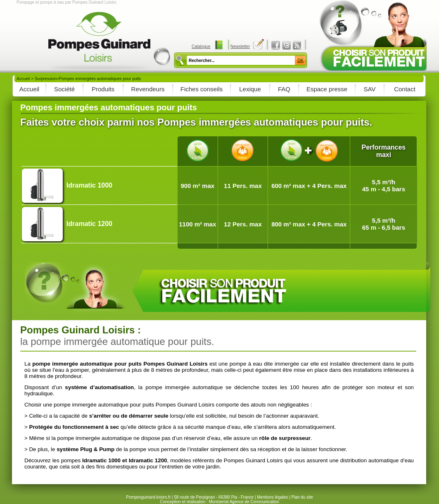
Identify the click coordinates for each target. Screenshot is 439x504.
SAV (370, 89)
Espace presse (327, 89)
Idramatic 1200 (89, 224)
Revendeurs (148, 89)
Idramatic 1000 (89, 185)
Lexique (250, 89)
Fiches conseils (202, 89)
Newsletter (240, 46)
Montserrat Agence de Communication (244, 502)
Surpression (46, 79)
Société (64, 89)
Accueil (23, 79)
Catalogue (201, 46)
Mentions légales (272, 497)
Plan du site (302, 497)
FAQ (284, 89)
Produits (103, 89)
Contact (405, 89)
